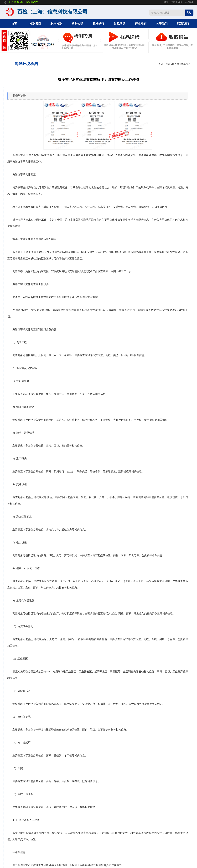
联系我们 (183, 24)
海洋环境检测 (183, 64)
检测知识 (77, 24)
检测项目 (35, 24)
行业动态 (141, 24)
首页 (14, 24)
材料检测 (56, 24)
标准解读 (98, 24)
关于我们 (162, 24)
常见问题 (120, 24)
